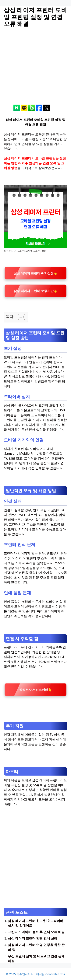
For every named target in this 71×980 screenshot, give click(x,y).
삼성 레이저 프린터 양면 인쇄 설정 (33, 938)
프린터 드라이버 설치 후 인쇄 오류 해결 (36, 932)
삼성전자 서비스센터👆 (35, 690)
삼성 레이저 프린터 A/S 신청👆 (35, 273)
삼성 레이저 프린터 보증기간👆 (35, 291)
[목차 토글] (20, 317)
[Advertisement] (35, 69)
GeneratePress (55, 974)
